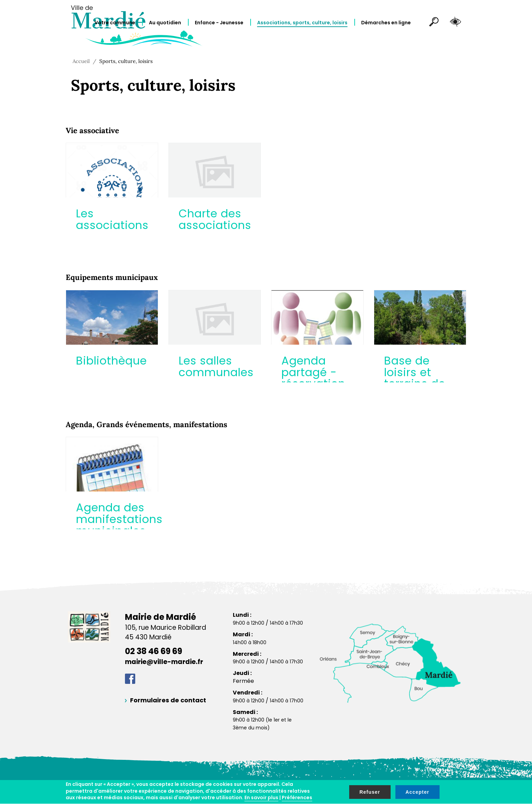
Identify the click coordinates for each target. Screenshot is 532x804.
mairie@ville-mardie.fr (164, 662)
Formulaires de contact (168, 700)
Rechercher (431, 23)
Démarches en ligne (386, 23)
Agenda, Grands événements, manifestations (147, 424)
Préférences (297, 797)
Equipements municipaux (112, 277)
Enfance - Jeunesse (219, 23)
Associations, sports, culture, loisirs (302, 23)
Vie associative (92, 130)
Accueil (81, 61)
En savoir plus (261, 797)
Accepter (418, 792)
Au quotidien (165, 23)
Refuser (370, 792)
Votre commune (115, 23)
